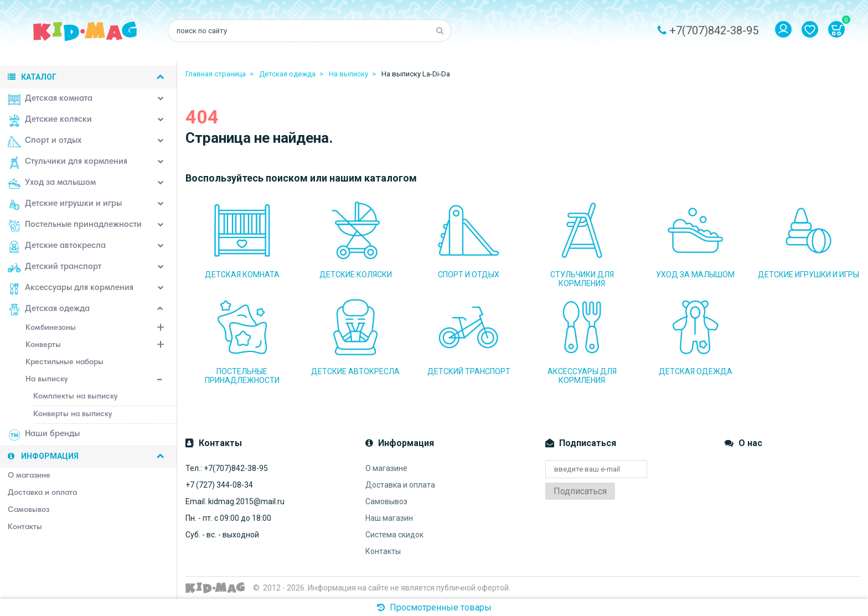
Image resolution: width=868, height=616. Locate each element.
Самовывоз (386, 501)
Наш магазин (389, 518)
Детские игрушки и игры (65, 205)
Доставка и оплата (400, 485)
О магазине (386, 468)
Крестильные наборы (64, 363)
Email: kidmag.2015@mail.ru (235, 501)
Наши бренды (44, 435)
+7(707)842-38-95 (714, 30)
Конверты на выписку (73, 415)
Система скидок (394, 535)
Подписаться (580, 491)
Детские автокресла (57, 247)
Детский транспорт (55, 268)
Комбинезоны (101, 329)
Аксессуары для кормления (71, 289)
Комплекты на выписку (75, 397)
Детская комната (50, 100)
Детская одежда (49, 310)
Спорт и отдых (45, 142)
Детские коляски (50, 121)
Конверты (101, 346)
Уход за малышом (52, 184)
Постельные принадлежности (75, 226)
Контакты (383, 551)
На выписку (101, 381)
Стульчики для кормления (68, 163)
